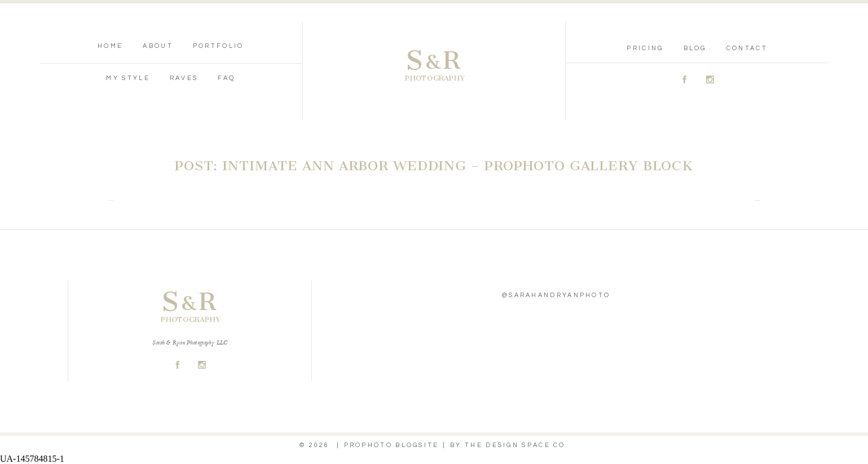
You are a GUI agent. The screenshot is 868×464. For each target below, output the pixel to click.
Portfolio (219, 46)
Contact (747, 48)
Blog (695, 48)
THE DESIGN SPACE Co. (517, 445)
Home (110, 46)
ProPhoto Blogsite (392, 445)
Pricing (645, 48)
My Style (128, 78)
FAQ (226, 78)
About (158, 46)
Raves (184, 78)
